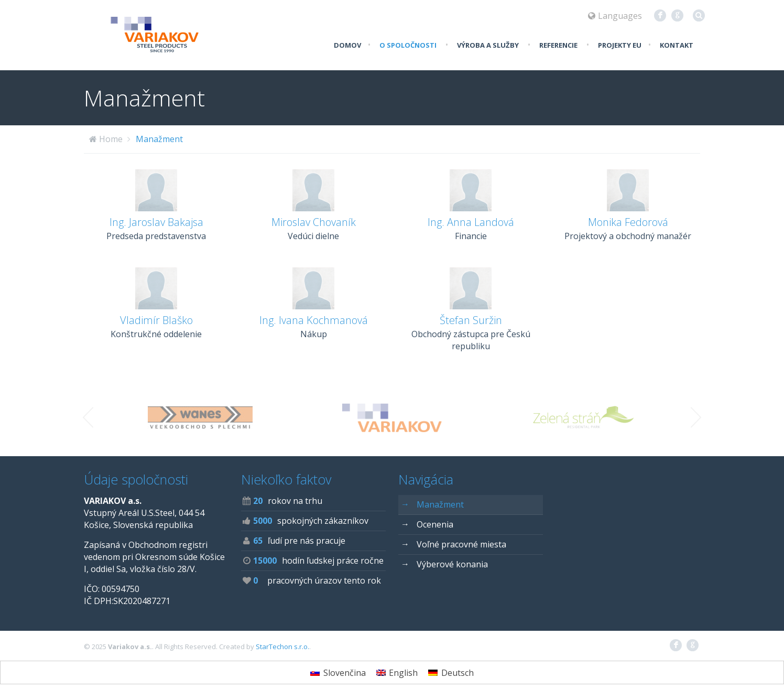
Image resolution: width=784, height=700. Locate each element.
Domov (347, 45)
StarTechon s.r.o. (282, 647)
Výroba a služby (488, 45)
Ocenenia (427, 524)
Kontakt (677, 45)
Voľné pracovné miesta (454, 544)
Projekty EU (620, 45)
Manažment (159, 139)
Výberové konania (444, 564)
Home (111, 139)
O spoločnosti (408, 45)
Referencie (558, 45)
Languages (615, 16)
